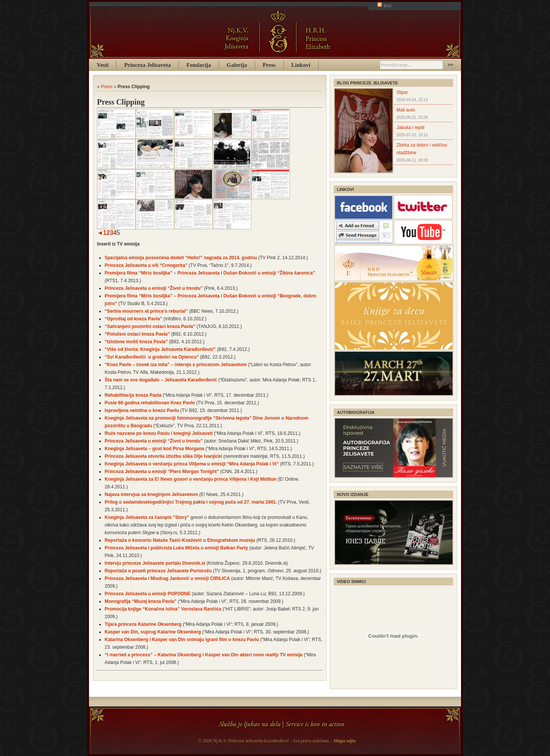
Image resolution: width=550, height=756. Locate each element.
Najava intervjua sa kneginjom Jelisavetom (151, 494)
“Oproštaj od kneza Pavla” (133, 319)
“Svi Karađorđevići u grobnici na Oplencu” (152, 357)
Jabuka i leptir (411, 128)
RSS (384, 6)
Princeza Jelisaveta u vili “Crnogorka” (146, 265)
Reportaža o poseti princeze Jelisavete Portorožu (158, 571)
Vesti (103, 65)
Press (269, 65)
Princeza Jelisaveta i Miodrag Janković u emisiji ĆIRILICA (167, 578)
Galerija (237, 65)
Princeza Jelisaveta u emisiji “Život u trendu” (154, 288)
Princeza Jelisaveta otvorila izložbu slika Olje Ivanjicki (163, 456)
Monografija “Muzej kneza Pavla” (141, 601)
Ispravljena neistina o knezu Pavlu (142, 410)
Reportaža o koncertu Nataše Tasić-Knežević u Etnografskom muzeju (180, 540)
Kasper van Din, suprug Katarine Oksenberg (153, 632)
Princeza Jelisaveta (147, 65)
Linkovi (301, 65)
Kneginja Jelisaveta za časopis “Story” (147, 517)
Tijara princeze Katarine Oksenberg (143, 624)
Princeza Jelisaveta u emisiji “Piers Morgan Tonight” (162, 472)
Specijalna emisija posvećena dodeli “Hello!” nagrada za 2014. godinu (181, 258)
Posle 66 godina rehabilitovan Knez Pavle (150, 403)
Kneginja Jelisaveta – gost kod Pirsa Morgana (154, 449)
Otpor (402, 92)
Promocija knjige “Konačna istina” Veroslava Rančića (163, 609)
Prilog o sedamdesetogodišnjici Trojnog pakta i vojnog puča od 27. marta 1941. (191, 502)
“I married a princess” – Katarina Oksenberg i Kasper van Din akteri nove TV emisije (204, 655)
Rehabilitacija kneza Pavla (133, 395)
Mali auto (406, 110)
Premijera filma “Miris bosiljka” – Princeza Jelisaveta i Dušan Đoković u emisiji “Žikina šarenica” (210, 273)
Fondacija (199, 65)
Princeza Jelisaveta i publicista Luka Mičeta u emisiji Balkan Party (176, 548)
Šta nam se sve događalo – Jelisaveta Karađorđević (161, 380)
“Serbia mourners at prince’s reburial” (146, 311)
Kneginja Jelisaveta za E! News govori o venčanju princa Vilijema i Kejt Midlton (191, 479)
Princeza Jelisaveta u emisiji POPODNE (148, 594)
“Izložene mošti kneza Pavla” (136, 342)
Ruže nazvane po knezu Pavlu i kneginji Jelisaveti (159, 433)
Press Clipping (121, 102)
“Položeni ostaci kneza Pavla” (137, 334)
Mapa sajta (345, 741)
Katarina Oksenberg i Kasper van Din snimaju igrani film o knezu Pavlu (182, 640)
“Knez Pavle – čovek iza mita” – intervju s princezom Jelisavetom (176, 365)
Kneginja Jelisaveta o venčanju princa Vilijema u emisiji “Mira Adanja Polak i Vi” (192, 464)
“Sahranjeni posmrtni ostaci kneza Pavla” (150, 326)
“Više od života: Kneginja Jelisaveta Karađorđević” (160, 349)
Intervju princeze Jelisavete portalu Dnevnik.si (155, 563)
